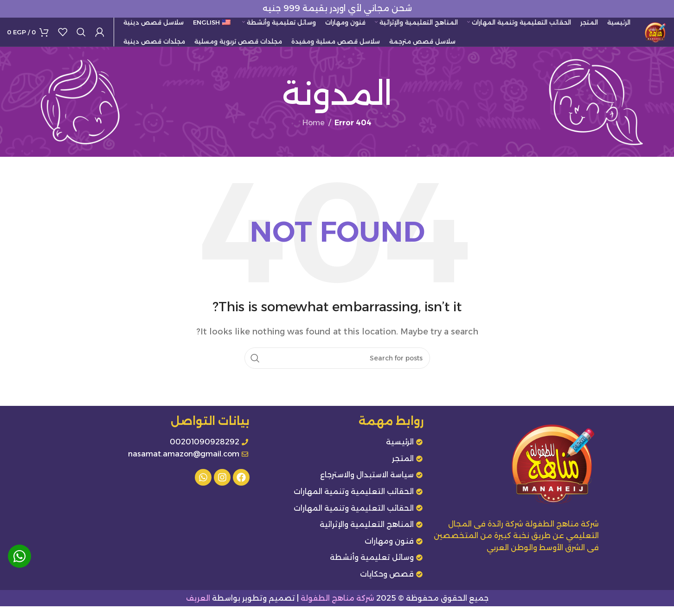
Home (314, 132)
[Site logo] (651, 36)
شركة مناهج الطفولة (337, 607)
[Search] (81, 37)
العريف (198, 607)
